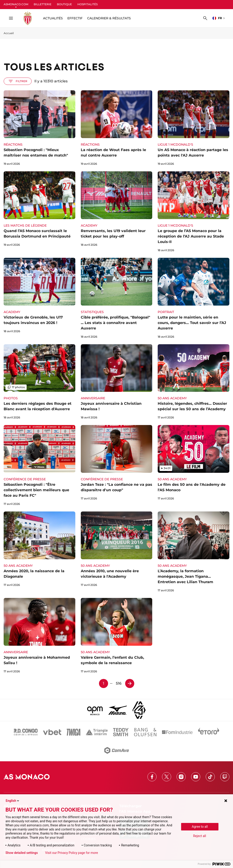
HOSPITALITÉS (87, 4)
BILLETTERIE (43, 4)
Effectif (75, 18)
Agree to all (200, 827)
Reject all (200, 836)
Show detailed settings (22, 853)
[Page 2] (130, 683)
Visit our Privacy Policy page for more (71, 853)
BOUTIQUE (64, 4)
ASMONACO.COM (16, 4)
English (13, 801)
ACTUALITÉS (53, 18)
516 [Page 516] (119, 683)
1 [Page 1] (104, 683)
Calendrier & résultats (109, 18)
